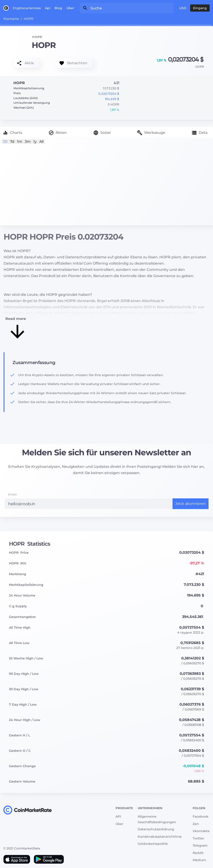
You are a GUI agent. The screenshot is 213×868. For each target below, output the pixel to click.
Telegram (200, 845)
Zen (196, 824)
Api (48, 8)
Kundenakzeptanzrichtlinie (160, 837)
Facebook (201, 816)
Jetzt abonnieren (191, 504)
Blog (58, 8)
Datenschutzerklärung (156, 829)
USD (183, 8)
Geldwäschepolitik (153, 844)
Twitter (198, 838)
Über (70, 8)
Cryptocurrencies (27, 8)
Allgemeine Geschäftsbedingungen (157, 819)
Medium (199, 860)
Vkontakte (201, 831)
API (118, 816)
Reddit (198, 853)
